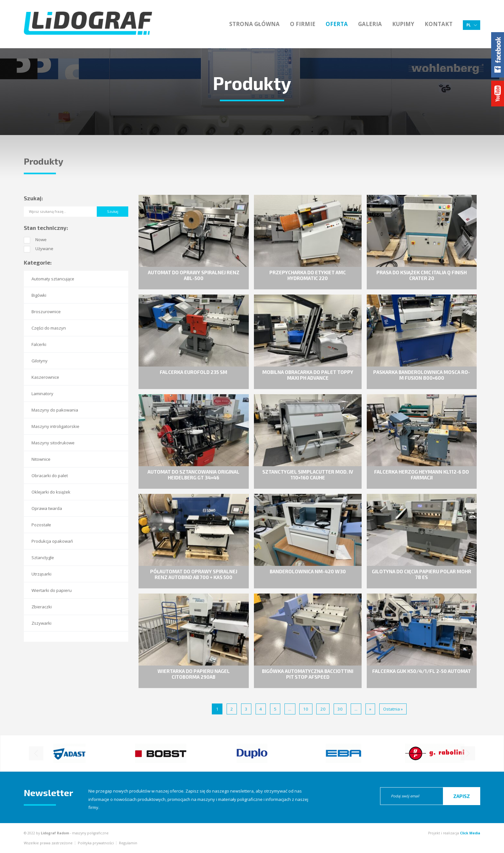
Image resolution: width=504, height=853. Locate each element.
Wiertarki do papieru (52, 590)
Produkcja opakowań (52, 541)
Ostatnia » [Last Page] (393, 709)
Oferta (337, 24)
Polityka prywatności (96, 843)
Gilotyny (40, 361)
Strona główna (254, 24)
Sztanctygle (43, 558)
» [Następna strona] (370, 709)
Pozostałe (41, 525)
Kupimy (403, 24)
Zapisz (462, 796)
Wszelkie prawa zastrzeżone (48, 843)
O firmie (303, 24)
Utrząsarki (41, 574)
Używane (44, 249)
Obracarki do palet (50, 476)
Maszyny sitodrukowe (53, 443)
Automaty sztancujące (53, 279)
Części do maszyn (49, 328)
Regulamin (128, 843)
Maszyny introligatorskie (55, 426)
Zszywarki (41, 623)
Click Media (470, 833)
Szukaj (113, 211)
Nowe (41, 240)
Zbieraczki (42, 607)
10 (306, 709)
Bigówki (39, 295)
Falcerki (39, 344)
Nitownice (41, 459)
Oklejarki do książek (51, 492)
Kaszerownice (45, 377)
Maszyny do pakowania (55, 410)
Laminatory (42, 394)
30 (340, 709)
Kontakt (439, 24)
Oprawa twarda (47, 508)
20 (323, 709)
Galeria (370, 24)
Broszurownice (46, 312)
